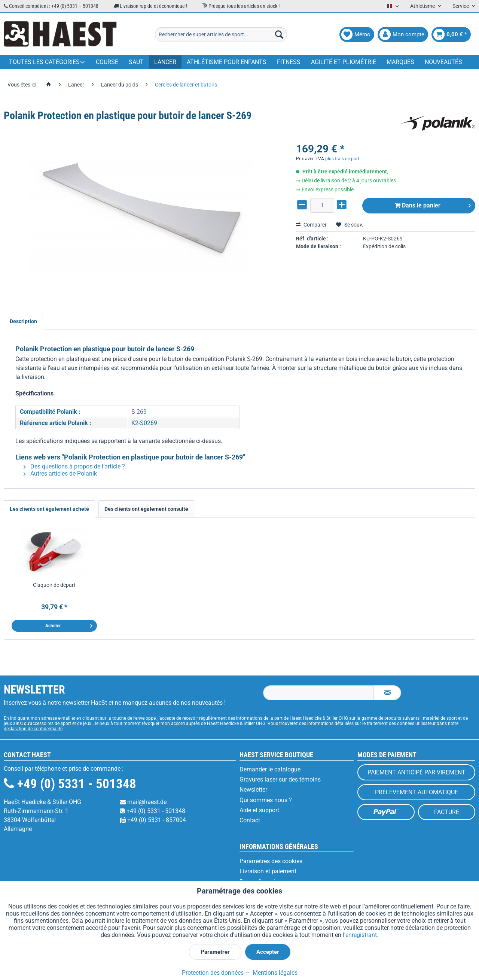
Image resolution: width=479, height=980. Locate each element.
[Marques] (400, 62)
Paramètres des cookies (271, 861)
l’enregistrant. (361, 935)
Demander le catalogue (270, 769)
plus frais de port (342, 159)
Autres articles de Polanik (60, 474)
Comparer (311, 225)
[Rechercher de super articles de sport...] (221, 34)
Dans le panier (433, 204)
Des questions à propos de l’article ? (74, 466)
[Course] (107, 62)
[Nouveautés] (443, 62)
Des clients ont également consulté (146, 509)
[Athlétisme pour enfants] (227, 62)
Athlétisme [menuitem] (423, 6)
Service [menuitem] (461, 6)
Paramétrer (215, 952)
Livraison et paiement (268, 871)
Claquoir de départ (54, 585)
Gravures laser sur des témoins (280, 779)
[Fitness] (289, 62)
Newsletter (253, 790)
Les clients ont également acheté (49, 509)
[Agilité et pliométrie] (344, 62)
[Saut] (136, 62)
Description (23, 321)
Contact (250, 820)
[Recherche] (279, 34)
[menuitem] (221, 34)
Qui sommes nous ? (266, 800)
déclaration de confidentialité (33, 729)
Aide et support (259, 810)
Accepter (268, 952)
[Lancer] (165, 62)
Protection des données (213, 973)
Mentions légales (271, 973)
